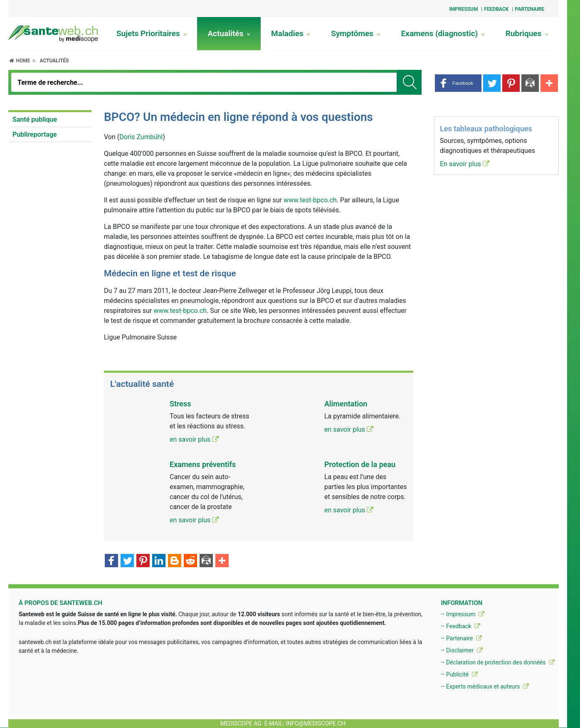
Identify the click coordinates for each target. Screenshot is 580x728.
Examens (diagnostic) (443, 33)
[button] (458, 83)
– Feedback (460, 626)
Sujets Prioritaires (152, 33)
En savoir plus (465, 164)
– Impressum (463, 614)
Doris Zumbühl (141, 137)
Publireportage (35, 134)
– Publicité (459, 674)
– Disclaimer (462, 650)
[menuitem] (50, 120)
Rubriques (527, 33)
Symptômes (355, 33)
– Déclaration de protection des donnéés (498, 662)
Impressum (463, 9)
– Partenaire (461, 638)
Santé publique (35, 119)
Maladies (291, 33)
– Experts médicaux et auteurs (485, 686)
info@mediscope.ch (316, 723)
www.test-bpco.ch (310, 200)
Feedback (496, 9)
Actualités (229, 33)
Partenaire (529, 9)
